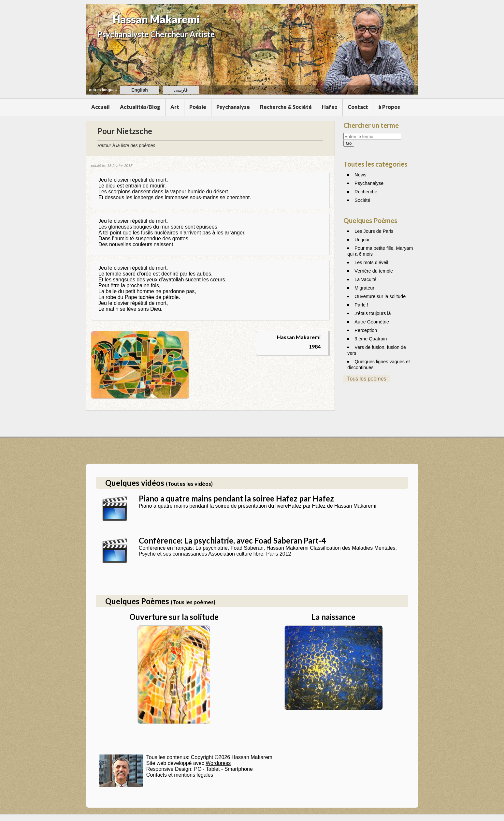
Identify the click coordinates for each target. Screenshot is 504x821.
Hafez (330, 107)
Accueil (101, 107)
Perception (366, 330)
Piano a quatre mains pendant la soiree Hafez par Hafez (236, 498)
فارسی (181, 90)
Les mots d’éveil (371, 262)
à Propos (389, 107)
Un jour (362, 240)
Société (362, 200)
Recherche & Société (286, 107)
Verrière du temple (374, 271)
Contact (358, 107)
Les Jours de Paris (374, 231)
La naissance (333, 617)
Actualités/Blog (140, 107)
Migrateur (364, 288)
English (140, 90)
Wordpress (218, 763)
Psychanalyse (233, 107)
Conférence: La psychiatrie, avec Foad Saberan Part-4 (232, 540)
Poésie (198, 107)
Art (175, 107)
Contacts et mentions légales (180, 775)
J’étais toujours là (373, 313)
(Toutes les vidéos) (189, 484)
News (360, 175)
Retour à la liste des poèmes (126, 145)
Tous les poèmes (367, 379)
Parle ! (361, 305)
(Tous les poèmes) (193, 602)
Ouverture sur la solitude (380, 296)
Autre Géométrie (372, 322)
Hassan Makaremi (156, 19)
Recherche (366, 192)
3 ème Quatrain (371, 339)
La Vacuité (365, 279)
